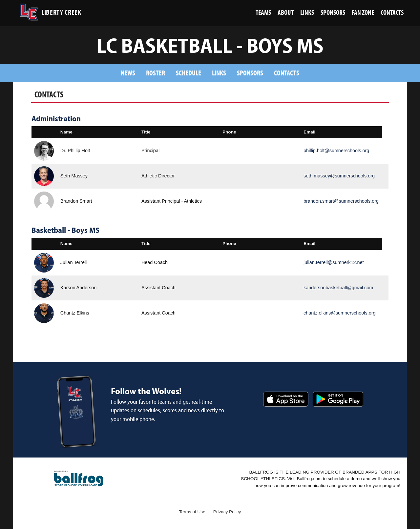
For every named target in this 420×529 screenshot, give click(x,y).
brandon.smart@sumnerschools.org (341, 201)
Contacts (287, 73)
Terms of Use (192, 512)
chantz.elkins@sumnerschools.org (339, 313)
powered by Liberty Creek (79, 478)
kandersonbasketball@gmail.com (338, 288)
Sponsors (250, 73)
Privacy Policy (227, 512)
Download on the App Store (286, 399)
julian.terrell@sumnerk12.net (334, 262)
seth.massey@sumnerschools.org (339, 176)
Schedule (189, 73)
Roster (156, 73)
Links (219, 73)
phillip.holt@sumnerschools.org (336, 151)
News (128, 73)
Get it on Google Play (338, 399)
